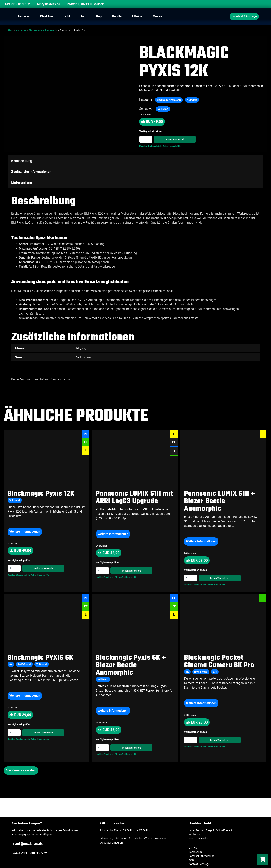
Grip (99, 16)
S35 (215, 670)
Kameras (23, 16)
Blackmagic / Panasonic (43, 31)
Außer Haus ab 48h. (172, 146)
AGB (191, 858)
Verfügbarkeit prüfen (151, 131)
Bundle (117, 16)
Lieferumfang (22, 183)
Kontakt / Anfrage (245, 16)
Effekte (137, 16)
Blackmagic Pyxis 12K (41, 492)
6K (11, 662)
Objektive (46, 16)
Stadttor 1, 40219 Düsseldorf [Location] (85, 4)
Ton (83, 16)
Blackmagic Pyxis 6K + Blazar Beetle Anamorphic (131, 663)
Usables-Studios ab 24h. (151, 146)
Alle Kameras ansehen (21, 768)
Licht (67, 16)
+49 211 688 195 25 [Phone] (18, 4)
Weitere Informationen (25, 529)
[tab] (135, 161)
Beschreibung (22, 161)
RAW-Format (24, 662)
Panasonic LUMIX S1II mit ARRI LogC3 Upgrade (134, 495)
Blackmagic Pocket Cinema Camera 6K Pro (219, 660)
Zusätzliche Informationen (31, 172)
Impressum (195, 850)
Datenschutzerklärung (202, 854)
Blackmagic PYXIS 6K (40, 656)
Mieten (157, 16)
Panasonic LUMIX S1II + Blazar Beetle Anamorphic (220, 499)
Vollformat (163, 109)
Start (10, 31)
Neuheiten (192, 100)
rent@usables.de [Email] (49, 4)
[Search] (259, 5)
